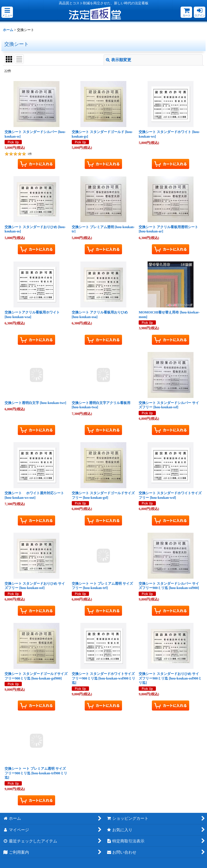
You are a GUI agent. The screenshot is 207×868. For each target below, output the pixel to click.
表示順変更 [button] (119, 60)
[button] (7, 12)
